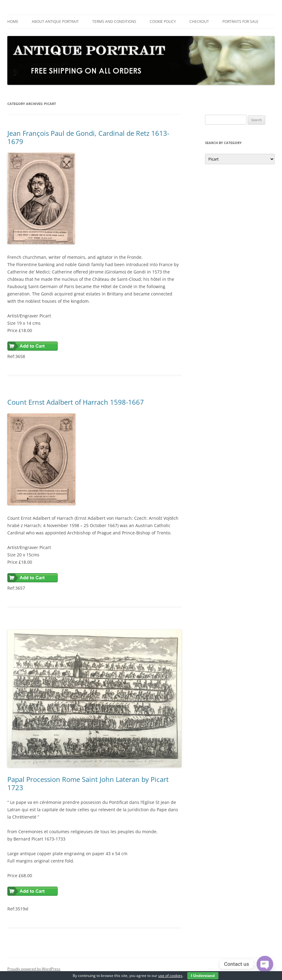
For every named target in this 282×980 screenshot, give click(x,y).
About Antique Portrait (55, 22)
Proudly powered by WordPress (34, 969)
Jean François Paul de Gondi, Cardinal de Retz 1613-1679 (88, 137)
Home (13, 22)
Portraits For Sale (240, 22)
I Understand (203, 976)
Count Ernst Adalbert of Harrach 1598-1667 (76, 402)
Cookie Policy (163, 22)
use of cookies (170, 976)
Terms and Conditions (114, 22)
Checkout (199, 22)
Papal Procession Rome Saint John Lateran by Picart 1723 (88, 783)
